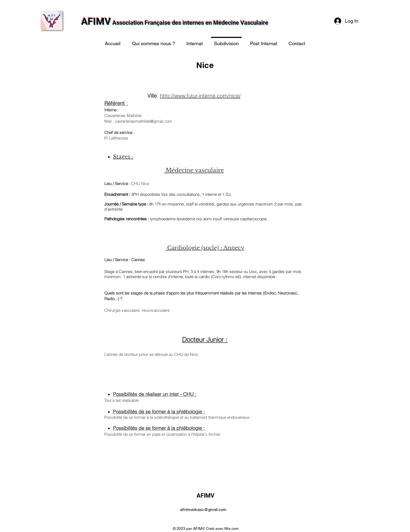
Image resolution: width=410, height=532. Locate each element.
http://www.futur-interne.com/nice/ (200, 96)
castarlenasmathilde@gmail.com (143, 121)
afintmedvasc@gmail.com (203, 510)
